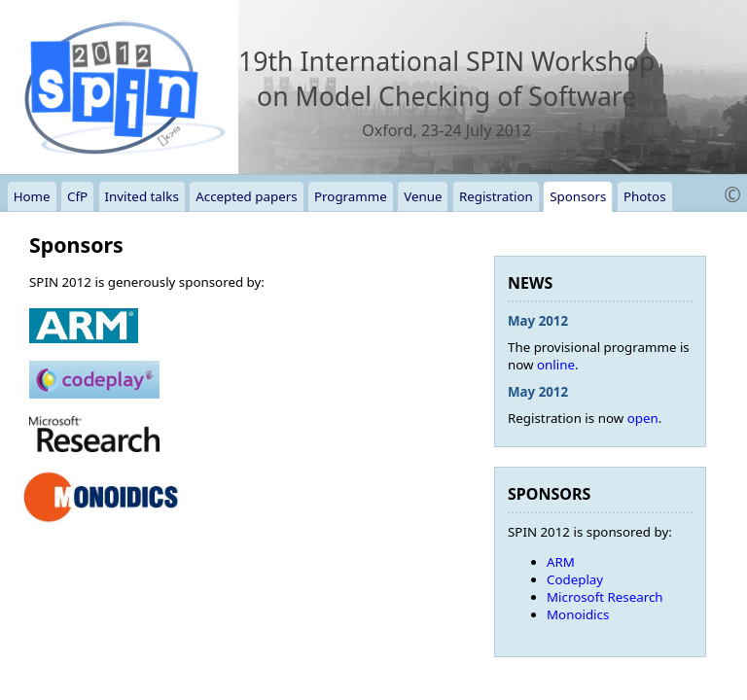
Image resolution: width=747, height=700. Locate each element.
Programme (351, 196)
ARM (561, 562)
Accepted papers (246, 196)
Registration (496, 196)
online (556, 365)
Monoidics (578, 614)
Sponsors (578, 196)
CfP (77, 196)
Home (32, 196)
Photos (645, 196)
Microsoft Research (605, 597)
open (643, 418)
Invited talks (142, 196)
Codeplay (575, 579)
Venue (423, 196)
